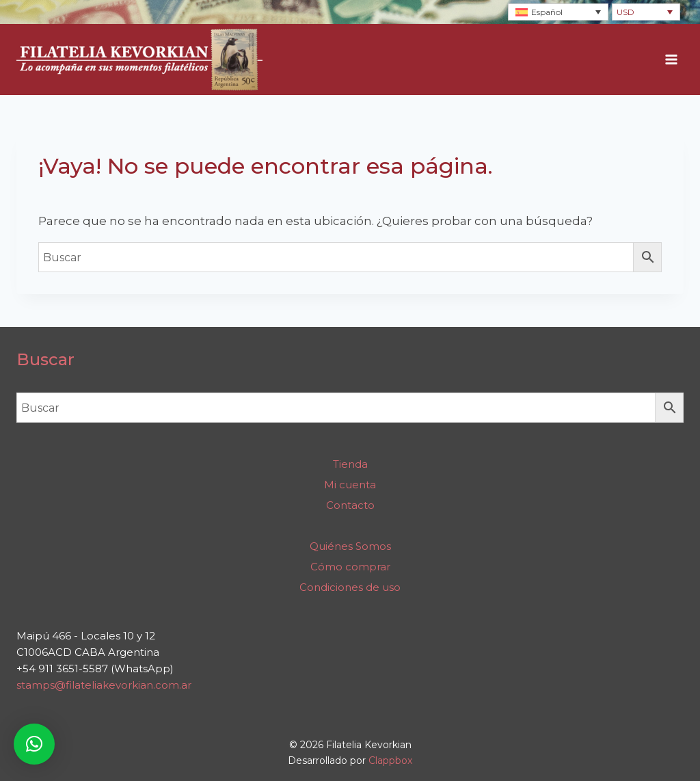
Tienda (350, 464)
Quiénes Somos (350, 546)
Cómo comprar (350, 567)
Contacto (350, 505)
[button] (34, 744)
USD (625, 12)
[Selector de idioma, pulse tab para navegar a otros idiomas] (558, 12)
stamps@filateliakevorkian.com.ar (104, 685)
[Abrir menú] (671, 60)
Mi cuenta (350, 485)
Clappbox (390, 760)
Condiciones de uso (350, 587)
